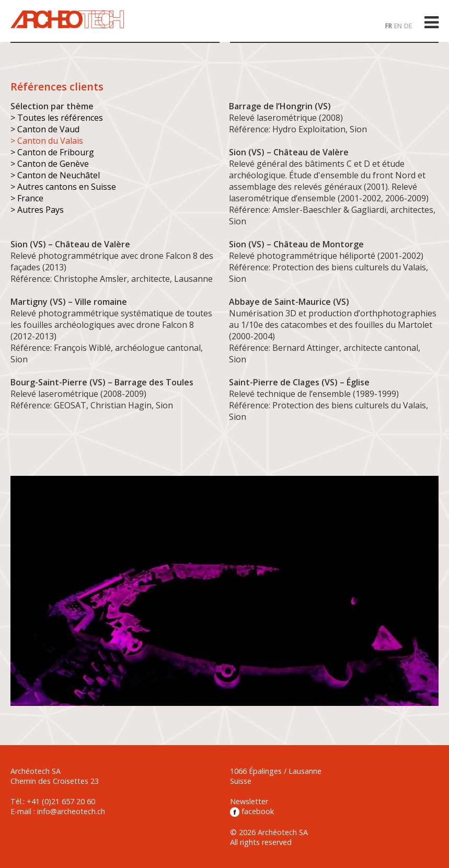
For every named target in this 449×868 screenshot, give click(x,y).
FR (389, 26)
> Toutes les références (57, 118)
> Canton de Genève (50, 164)
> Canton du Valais (47, 141)
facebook (252, 811)
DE (408, 26)
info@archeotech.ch (71, 811)
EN (398, 26)
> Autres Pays (37, 210)
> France (27, 198)
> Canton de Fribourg (52, 152)
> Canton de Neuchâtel (55, 175)
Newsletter (249, 801)
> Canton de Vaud (45, 129)
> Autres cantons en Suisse (63, 187)
